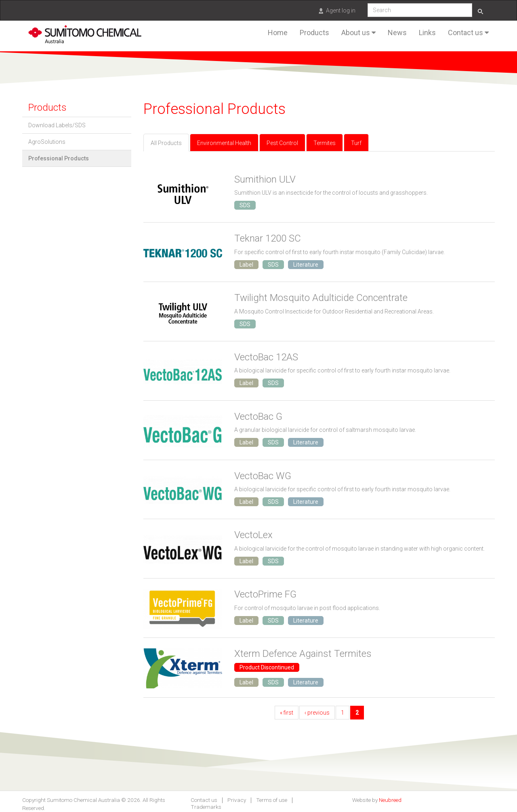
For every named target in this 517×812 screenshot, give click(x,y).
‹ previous (317, 713)
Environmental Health (224, 143)
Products (314, 33)
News (397, 33)
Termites (325, 143)
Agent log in (341, 11)
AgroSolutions (47, 142)
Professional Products (59, 158)
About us (358, 33)
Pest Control (282, 143)
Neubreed (390, 800)
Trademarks (206, 807)
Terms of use (272, 800)
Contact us (468, 33)
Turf (356, 143)
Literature (306, 265)
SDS (245, 205)
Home (278, 33)
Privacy (237, 800)
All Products (166, 143)
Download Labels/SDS (57, 125)
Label (246, 265)
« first (287, 713)
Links (427, 33)
